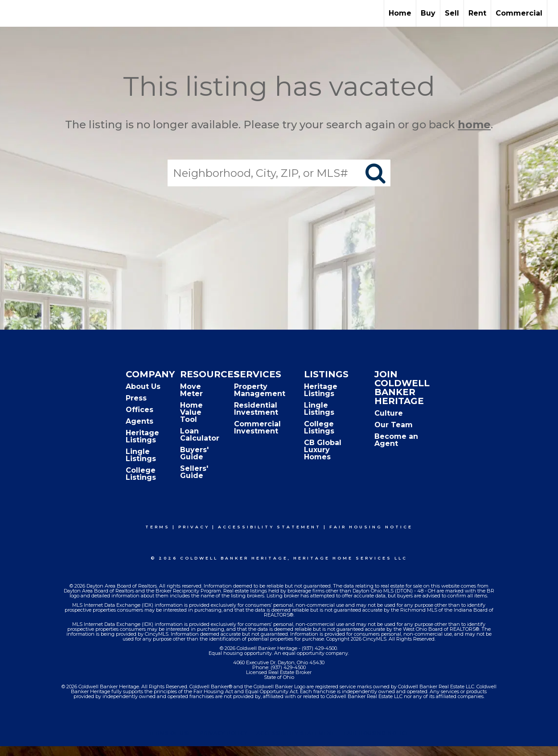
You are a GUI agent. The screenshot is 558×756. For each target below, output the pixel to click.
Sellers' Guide (194, 472)
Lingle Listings (141, 455)
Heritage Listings (142, 436)
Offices (139, 410)
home (474, 125)
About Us (143, 386)
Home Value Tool (191, 412)
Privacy (194, 527)
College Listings (141, 474)
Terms (158, 527)
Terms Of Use (170, 733)
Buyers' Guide (194, 453)
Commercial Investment (257, 427)
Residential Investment (256, 409)
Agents (139, 421)
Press (136, 398)
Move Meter (191, 390)
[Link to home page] (11, 13)
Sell (452, 13)
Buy (428, 13)
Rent (477, 13)
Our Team (394, 425)
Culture (389, 413)
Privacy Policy (224, 733)
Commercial (519, 13)
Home (400, 13)
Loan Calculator (200, 435)
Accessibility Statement (269, 527)
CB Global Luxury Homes (323, 450)
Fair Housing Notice (371, 527)
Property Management (260, 390)
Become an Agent (396, 440)
